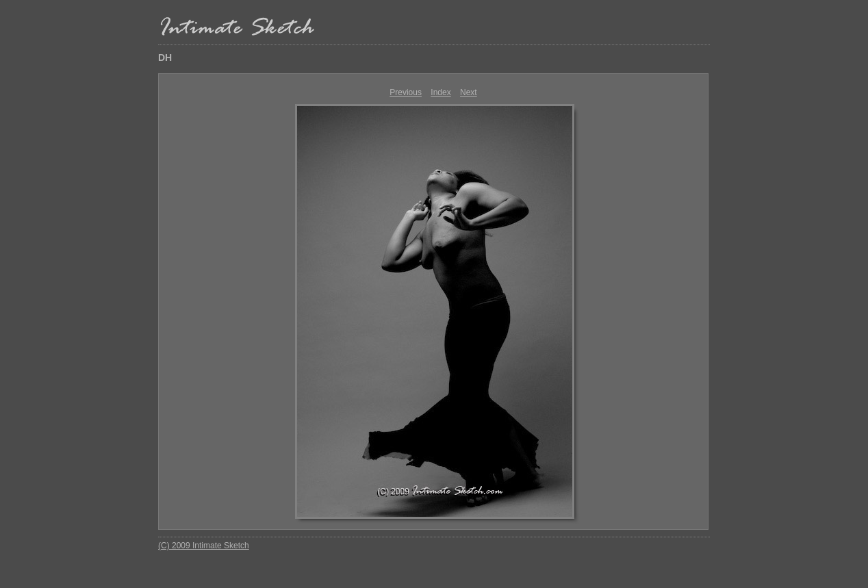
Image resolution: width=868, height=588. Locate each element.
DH (165, 57)
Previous (406, 92)
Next (469, 92)
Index (441, 92)
